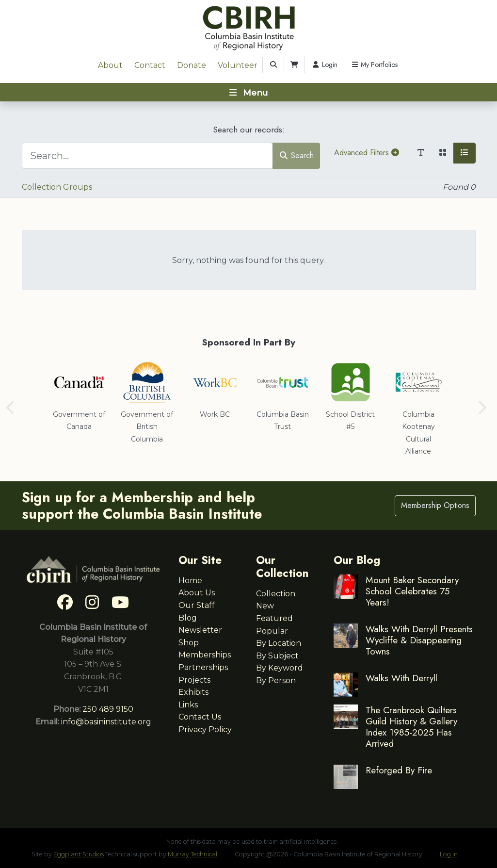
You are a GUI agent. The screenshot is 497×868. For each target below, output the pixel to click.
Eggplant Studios (79, 854)
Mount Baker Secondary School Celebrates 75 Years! (412, 591)
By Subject (277, 656)
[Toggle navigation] (248, 92)
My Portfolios (374, 65)
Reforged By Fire (399, 770)
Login (324, 65)
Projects (194, 680)
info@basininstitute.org (106, 722)
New (265, 606)
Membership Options (435, 505)
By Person (276, 680)
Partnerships (203, 667)
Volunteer (238, 65)
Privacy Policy (205, 729)
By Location (279, 643)
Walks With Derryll (401, 678)
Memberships (205, 655)
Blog (188, 618)
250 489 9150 (108, 709)
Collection (276, 594)
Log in (449, 854)
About (110, 65)
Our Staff (197, 605)
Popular (272, 631)
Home (190, 581)
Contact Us (200, 717)
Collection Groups (57, 187)
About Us (197, 593)
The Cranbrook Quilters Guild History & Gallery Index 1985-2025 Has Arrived (411, 727)
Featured (274, 618)
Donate (192, 65)
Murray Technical (192, 854)
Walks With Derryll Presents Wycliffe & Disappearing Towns (419, 640)
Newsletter (200, 630)
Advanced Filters (367, 153)
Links (188, 705)
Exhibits (193, 692)
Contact (150, 65)
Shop (189, 643)
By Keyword (280, 668)
